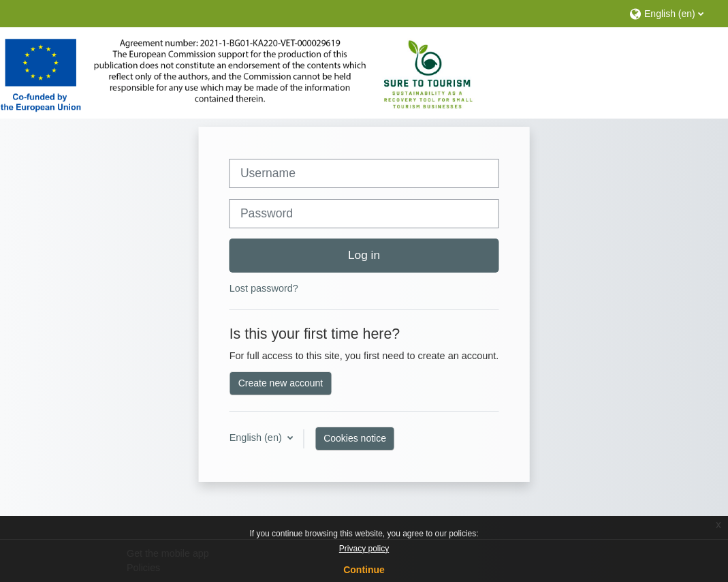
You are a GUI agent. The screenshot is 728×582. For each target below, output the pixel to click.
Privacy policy (364, 549)
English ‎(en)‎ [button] (257, 438)
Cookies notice (355, 438)
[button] (672, 13)
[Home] (237, 75)
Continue (364, 570)
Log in (364, 255)
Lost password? (264, 288)
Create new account (281, 383)
